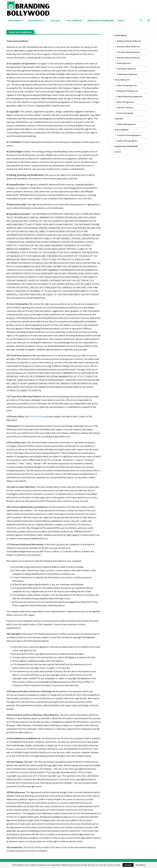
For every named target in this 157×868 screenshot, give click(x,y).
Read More (140, 865)
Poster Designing (125, 113)
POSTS (121, 20)
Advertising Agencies (127, 85)
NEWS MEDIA (15, 20)
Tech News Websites (127, 69)
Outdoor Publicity (125, 108)
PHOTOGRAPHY (74, 20)
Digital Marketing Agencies (130, 97)
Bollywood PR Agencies (128, 91)
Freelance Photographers (129, 135)
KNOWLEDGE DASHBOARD (101, 20)
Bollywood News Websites (129, 41)
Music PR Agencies (126, 102)
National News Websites (129, 58)
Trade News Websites (127, 74)
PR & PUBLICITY (36, 20)
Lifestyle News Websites (129, 52)
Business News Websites (129, 47)
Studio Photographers (127, 141)
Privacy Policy (36, 416)
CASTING (55, 20)
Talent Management (127, 124)
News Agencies (124, 63)
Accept (128, 865)
